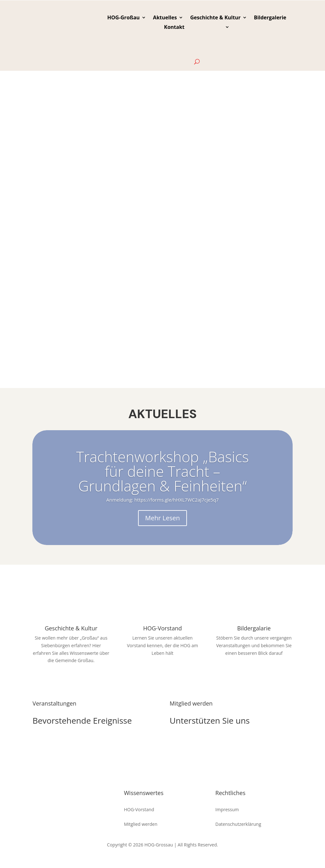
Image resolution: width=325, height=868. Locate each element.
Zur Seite (71, 679)
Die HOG (190, 743)
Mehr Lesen (162, 518)
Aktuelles (165, 18)
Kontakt (174, 28)
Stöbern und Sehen (254, 672)
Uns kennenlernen (162, 672)
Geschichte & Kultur (215, 18)
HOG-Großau (123, 18)
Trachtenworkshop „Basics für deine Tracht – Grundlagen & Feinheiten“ (162, 471)
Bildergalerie (270, 18)
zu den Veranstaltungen (74, 743)
